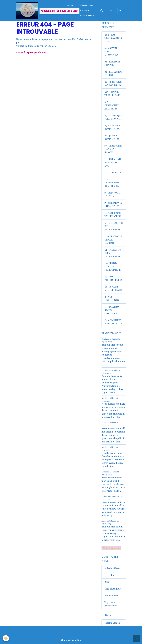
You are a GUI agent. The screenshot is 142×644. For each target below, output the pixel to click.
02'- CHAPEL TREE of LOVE (112, 94)
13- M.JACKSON (113, 172)
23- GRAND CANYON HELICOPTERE (112, 266)
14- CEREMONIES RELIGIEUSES (112, 183)
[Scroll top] (136, 638)
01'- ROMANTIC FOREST (113, 73)
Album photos (112, 595)
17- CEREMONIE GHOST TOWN (113, 204)
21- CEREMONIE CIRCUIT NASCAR (113, 240)
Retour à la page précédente (31, 52)
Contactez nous (113, 589)
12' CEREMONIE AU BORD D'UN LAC (113, 162)
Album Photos (87, 10)
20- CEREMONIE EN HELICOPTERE (114, 226)
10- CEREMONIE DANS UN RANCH (113, 149)
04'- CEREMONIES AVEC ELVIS (112, 105)
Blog (92, 5)
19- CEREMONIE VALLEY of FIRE (113, 214)
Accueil (71, 5)
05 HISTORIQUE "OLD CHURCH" (113, 117)
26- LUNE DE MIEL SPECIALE (113, 288)
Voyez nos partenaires (111, 604)
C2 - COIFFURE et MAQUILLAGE (113, 322)
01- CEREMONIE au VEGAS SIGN (113, 83)
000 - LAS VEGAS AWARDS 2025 (113, 38)
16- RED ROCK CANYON (112, 194)
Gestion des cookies (71, 640)
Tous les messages (111, 548)
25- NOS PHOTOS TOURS (113, 278)
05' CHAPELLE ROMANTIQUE (112, 127)
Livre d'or (82, 5)
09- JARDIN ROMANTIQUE (112, 137)
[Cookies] (6, 638)
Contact (72, 10)
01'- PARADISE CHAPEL (112, 63)
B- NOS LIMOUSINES (112, 298)
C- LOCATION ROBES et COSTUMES (112, 310)
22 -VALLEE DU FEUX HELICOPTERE (113, 253)
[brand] (37, 11)
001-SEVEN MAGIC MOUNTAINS (111, 51)
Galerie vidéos (87, 16)
